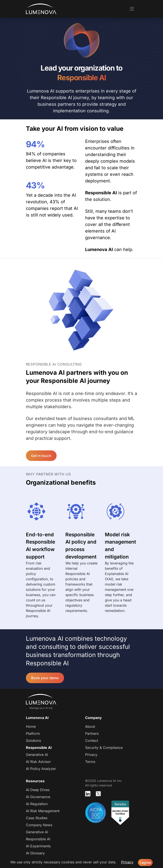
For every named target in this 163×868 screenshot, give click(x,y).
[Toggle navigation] (132, 9)
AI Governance (38, 797)
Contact (92, 741)
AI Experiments (38, 846)
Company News (39, 825)
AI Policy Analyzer (41, 769)
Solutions (33, 741)
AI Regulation (37, 804)
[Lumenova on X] (98, 794)
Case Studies (37, 818)
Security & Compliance (104, 748)
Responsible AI (39, 748)
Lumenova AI (41, 9)
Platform (33, 733)
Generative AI (37, 755)
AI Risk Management (43, 811)
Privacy (91, 755)
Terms (90, 762)
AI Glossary (35, 853)
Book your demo (45, 678)
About (90, 726)
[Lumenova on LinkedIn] (88, 794)
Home (31, 726)
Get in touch (41, 456)
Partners (92, 733)
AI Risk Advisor (38, 762)
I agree (145, 863)
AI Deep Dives (38, 790)
